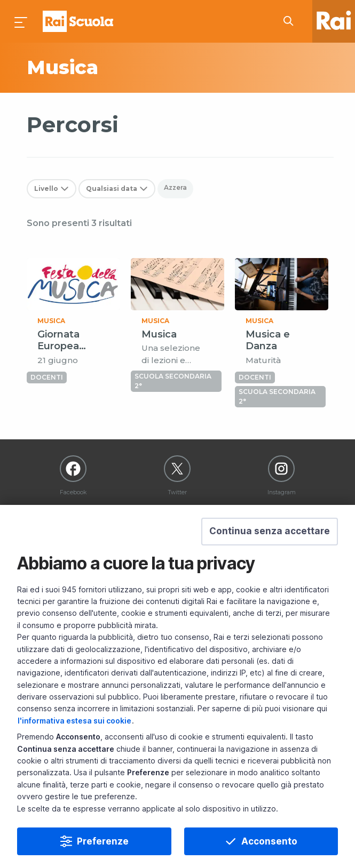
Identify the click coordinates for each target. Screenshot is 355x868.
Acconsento (269, 841)
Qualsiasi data (112, 188)
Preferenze (103, 841)
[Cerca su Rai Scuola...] (291, 21)
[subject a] (100, 68)
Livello (46, 188)
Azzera (175, 187)
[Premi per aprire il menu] (21, 21)
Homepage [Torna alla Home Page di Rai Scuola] (78, 21)
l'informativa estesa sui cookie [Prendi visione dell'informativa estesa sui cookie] (74, 721)
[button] (270, 532)
